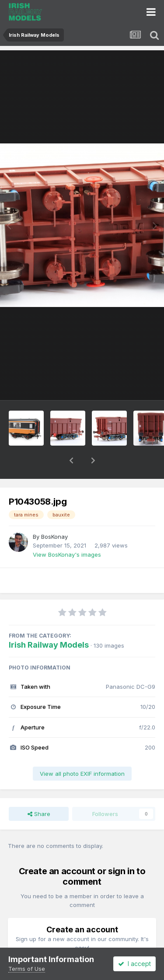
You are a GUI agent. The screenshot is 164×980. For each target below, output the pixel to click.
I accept (134, 964)
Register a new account (82, 946)
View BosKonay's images (67, 532)
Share (39, 791)
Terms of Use (27, 969)
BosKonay (54, 514)
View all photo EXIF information (82, 751)
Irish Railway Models (49, 622)
